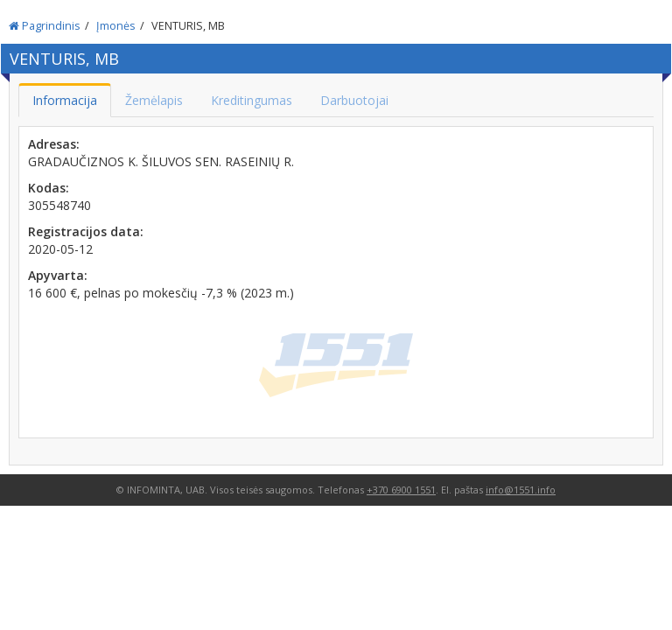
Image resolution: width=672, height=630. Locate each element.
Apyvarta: (58, 275)
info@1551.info (521, 490)
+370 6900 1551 (401, 490)
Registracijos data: (86, 231)
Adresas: (54, 144)
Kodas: (49, 188)
